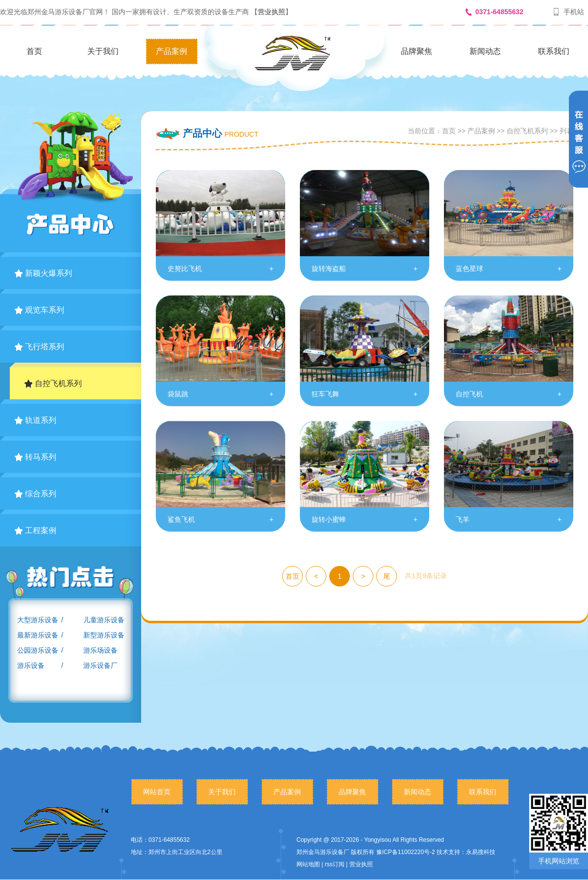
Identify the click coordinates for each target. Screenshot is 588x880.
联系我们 (554, 51)
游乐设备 (31, 665)
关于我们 (103, 51)
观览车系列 (39, 310)
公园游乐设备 (38, 650)
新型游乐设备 (104, 635)
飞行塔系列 (39, 347)
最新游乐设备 (38, 635)
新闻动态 (485, 51)
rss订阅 (335, 864)
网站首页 (157, 792)
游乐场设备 (100, 650)
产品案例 (171, 51)
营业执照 (271, 12)
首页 (34, 51)
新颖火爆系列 (43, 273)
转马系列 (36, 457)
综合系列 (36, 494)
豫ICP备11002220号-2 (406, 852)
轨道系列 (36, 420)
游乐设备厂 (100, 665)
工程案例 (36, 530)
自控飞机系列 (53, 383)
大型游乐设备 (38, 620)
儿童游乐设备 (104, 620)
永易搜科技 (481, 852)
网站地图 (308, 864)
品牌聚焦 (416, 51)
